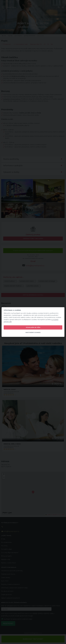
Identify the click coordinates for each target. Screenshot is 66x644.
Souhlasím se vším (33, 327)
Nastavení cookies (33, 333)
